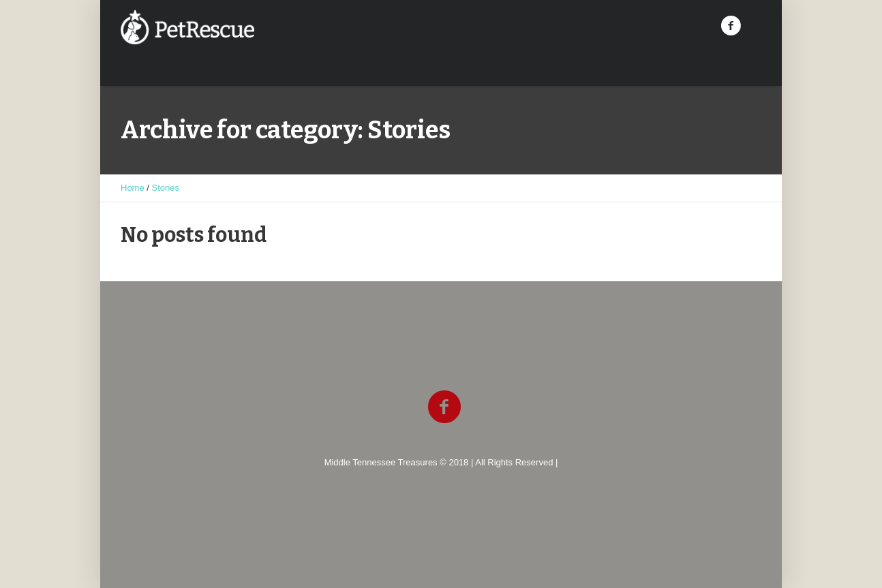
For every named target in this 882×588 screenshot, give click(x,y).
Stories (166, 188)
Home (133, 188)
